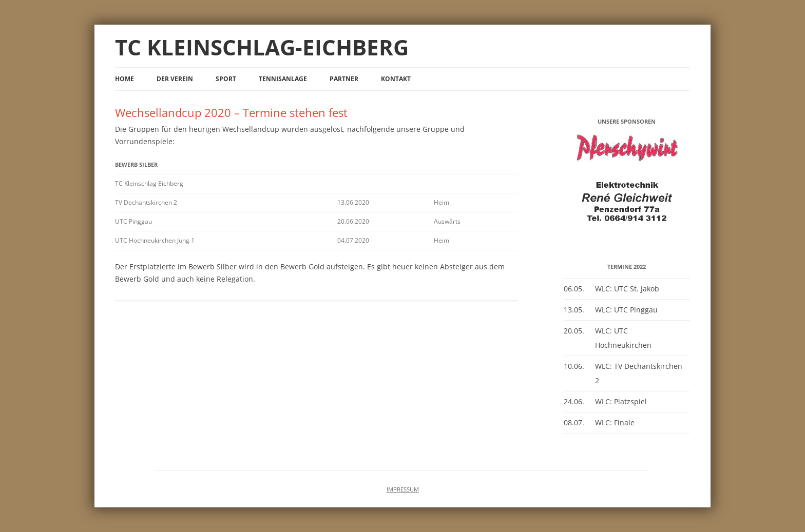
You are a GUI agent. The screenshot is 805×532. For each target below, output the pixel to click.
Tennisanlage (283, 79)
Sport (226, 79)
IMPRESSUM (403, 489)
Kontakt (396, 79)
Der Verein (175, 79)
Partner (344, 79)
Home (124, 79)
